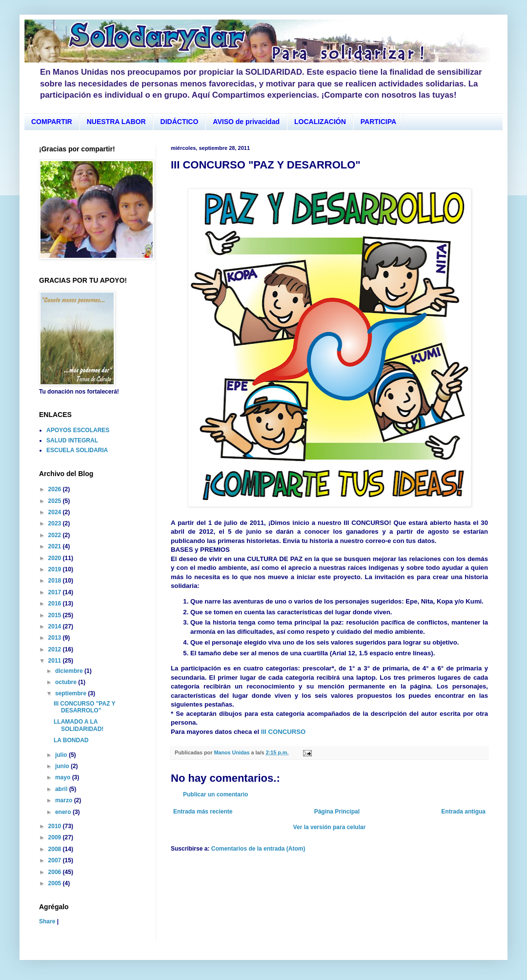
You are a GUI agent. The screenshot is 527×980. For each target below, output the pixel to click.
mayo (64, 777)
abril (62, 789)
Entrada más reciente (203, 812)
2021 (56, 546)
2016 (56, 604)
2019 (56, 569)
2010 (56, 826)
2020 (56, 558)
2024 (56, 512)
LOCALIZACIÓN (320, 122)
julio (62, 755)
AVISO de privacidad (246, 122)
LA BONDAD (71, 740)
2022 (56, 535)
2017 (56, 592)
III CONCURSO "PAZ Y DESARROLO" (84, 707)
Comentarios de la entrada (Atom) (258, 849)
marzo (65, 800)
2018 (56, 581)
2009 (56, 837)
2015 (56, 615)
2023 (56, 523)
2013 (56, 638)
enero (64, 812)
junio (63, 766)
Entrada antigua (463, 812)
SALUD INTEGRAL (72, 440)
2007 (56, 860)
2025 (56, 501)
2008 (56, 849)
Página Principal (337, 812)
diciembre (70, 671)
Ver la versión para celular (330, 827)
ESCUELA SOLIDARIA (77, 450)
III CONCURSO (284, 732)
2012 (56, 649)
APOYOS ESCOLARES (78, 430)
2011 (56, 661)
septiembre (71, 693)
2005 (56, 883)
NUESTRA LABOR (116, 122)
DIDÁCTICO (180, 122)
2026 (56, 489)
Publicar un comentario (215, 794)
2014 (56, 626)
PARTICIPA (378, 122)
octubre (67, 682)
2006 (56, 872)
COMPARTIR (52, 122)
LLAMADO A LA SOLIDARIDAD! (79, 725)
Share (47, 921)
